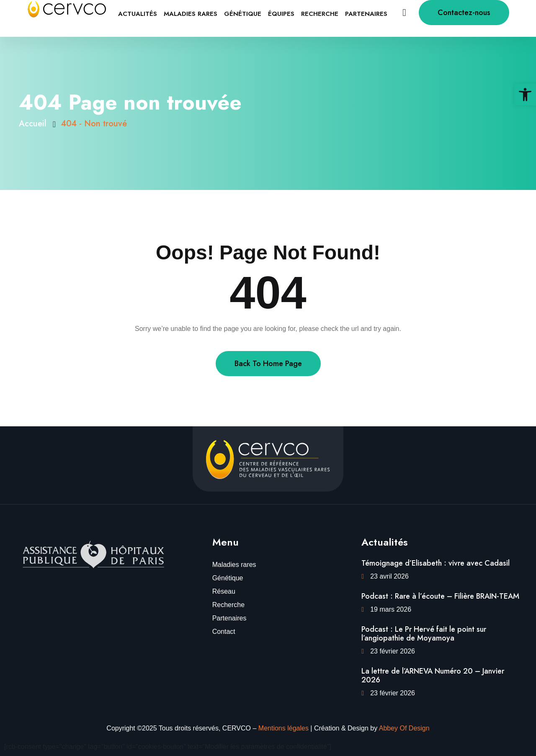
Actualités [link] (138, 14)
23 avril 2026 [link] (389, 576)
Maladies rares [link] (191, 14)
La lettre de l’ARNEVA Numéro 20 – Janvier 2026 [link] (433, 676)
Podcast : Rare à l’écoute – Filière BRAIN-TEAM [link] (440, 596)
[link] (525, 95)
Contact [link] (224, 632)
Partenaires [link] (366, 14)
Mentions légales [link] (283, 728)
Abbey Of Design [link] (404, 728)
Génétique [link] (243, 14)
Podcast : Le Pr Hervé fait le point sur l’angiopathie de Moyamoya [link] (424, 634)
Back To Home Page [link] (268, 364)
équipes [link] (281, 14)
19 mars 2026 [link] (391, 609)
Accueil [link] (35, 124)
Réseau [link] (224, 591)
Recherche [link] (320, 14)
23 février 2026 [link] (393, 651)
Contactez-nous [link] (464, 13)
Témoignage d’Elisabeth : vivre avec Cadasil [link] (435, 563)
